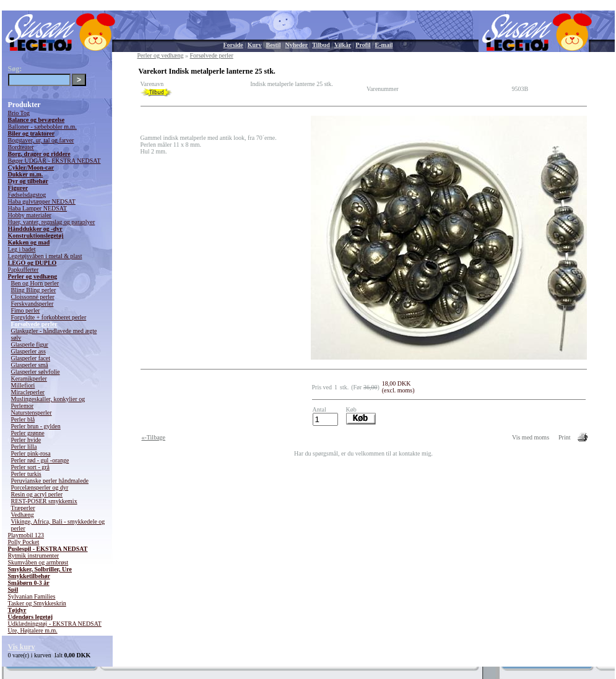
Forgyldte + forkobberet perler (49, 317)
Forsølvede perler (34, 324)
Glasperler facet (31, 358)
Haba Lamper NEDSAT (38, 208)
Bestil (274, 45)
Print (564, 437)
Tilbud (321, 45)
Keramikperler (29, 378)
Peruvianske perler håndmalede (50, 481)
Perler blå (23, 419)
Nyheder (296, 45)
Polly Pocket (24, 542)
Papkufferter (24, 270)
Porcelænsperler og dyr (40, 487)
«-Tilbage (154, 437)
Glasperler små (30, 365)
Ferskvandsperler (33, 304)
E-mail (384, 45)
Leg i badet (22, 249)
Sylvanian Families (32, 596)
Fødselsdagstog (27, 195)
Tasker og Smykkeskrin (37, 603)
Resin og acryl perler (37, 494)
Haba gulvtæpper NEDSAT (42, 201)
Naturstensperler (32, 413)
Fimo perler (26, 310)
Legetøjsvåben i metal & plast (45, 256)
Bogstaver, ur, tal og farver (41, 140)
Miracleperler (28, 392)
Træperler (23, 508)
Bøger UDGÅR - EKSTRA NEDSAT (54, 161)
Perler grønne (28, 433)
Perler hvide (26, 440)
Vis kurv (22, 647)
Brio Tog (19, 113)
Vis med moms (531, 437)
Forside (233, 45)
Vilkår (343, 45)
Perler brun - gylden (36, 426)
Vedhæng (23, 515)
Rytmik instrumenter (34, 556)
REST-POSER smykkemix (44, 501)
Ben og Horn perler (35, 283)
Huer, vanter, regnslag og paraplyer (52, 222)
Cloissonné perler (33, 297)
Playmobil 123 (26, 535)
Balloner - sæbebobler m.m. (42, 127)
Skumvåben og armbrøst (38, 562)
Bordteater (21, 147)
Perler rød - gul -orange (40, 460)
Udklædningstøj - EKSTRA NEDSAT (55, 624)
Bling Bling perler (34, 290)
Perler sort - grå (30, 467)
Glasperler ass (28, 351)
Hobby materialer (30, 215)
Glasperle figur (30, 344)
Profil (363, 45)
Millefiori (23, 385)
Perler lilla (24, 447)
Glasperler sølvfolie (36, 372)
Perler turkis (26, 474)
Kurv (255, 45)
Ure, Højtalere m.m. (33, 630)
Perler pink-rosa (31, 453)
